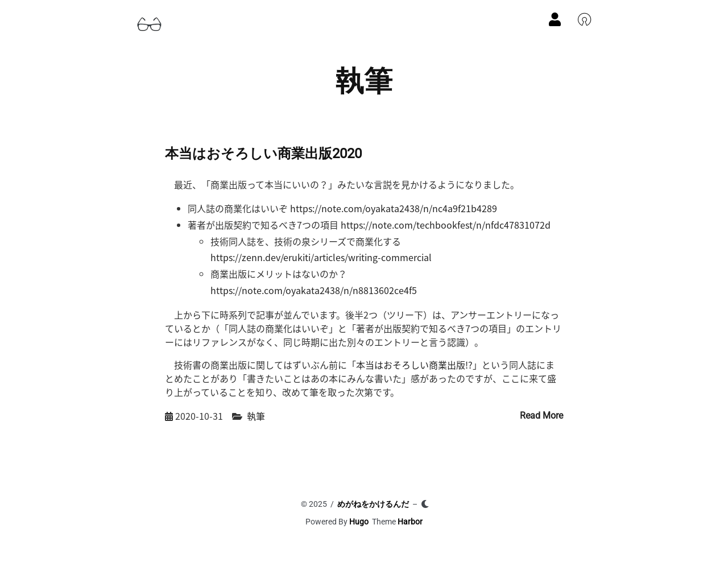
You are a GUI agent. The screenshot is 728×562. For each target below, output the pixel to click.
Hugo (359, 522)
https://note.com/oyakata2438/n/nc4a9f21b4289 (394, 208)
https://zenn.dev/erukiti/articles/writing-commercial (321, 257)
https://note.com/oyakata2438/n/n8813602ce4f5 (314, 290)
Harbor (410, 522)
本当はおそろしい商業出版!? (414, 365)
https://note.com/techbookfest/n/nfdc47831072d (446, 225)
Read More (541, 416)
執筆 (256, 416)
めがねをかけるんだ (373, 504)
